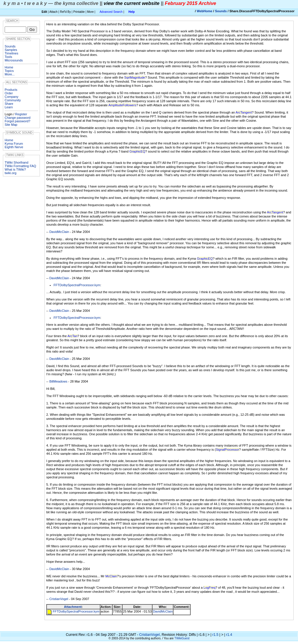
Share (9, 104)
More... (10, 74)
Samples (11, 50)
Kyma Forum (14, 144)
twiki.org (10, 173)
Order (9, 93)
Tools (8, 57)
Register (21, 114)
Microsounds (14, 60)
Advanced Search (111, 12)
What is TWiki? (15, 169)
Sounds (221, 11)
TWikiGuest (182, 638)
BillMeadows (58, 381)
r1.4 (229, 635)
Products (11, 90)
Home (9, 67)
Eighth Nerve (14, 147)
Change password (18, 118)
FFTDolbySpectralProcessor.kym (77, 285)
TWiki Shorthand (16, 162)
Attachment (73, 607)
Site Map (11, 125)
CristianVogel (59, 599)
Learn (9, 107)
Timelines (11, 53)
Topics (9, 71)
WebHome (205, 11)
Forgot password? (17, 121)
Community (13, 100)
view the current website (132, 3)
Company (11, 97)
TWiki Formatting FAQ (20, 166)
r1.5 (215, 635)
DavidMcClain (59, 232)
